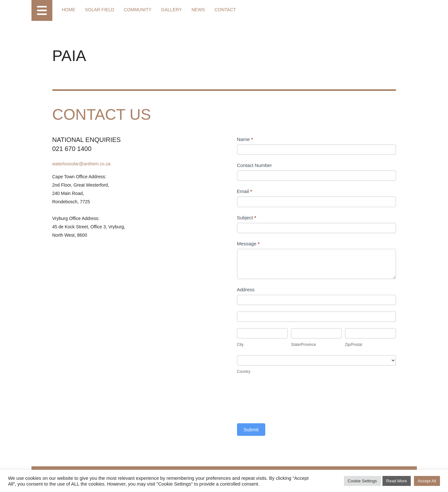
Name (245, 139)
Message (248, 244)
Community (138, 10)
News (198, 10)
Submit (251, 430)
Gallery (171, 10)
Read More (397, 481)
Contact (225, 10)
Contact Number (255, 165)
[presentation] (286, 401)
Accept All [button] (427, 481)
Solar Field (100, 10)
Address (246, 290)
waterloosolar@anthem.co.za (82, 164)
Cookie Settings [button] (362, 481)
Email (245, 191)
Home (69, 10)
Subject (247, 218)
